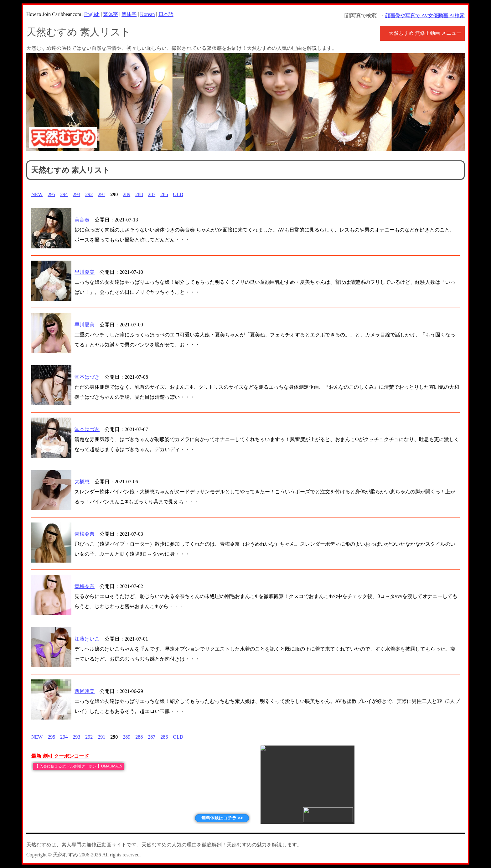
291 (101, 194)
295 (51, 194)
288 (139, 194)
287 (152, 194)
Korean (147, 14)
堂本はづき (87, 377)
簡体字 (129, 14)
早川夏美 (85, 272)
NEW (37, 194)
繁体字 (111, 14)
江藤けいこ (87, 639)
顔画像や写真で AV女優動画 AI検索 (425, 16)
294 (64, 194)
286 (164, 194)
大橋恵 (82, 482)
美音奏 (82, 220)
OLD (178, 194)
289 (127, 194)
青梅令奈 (85, 534)
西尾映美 (85, 691)
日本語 (166, 14)
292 (89, 194)
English (92, 14)
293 (76, 194)
